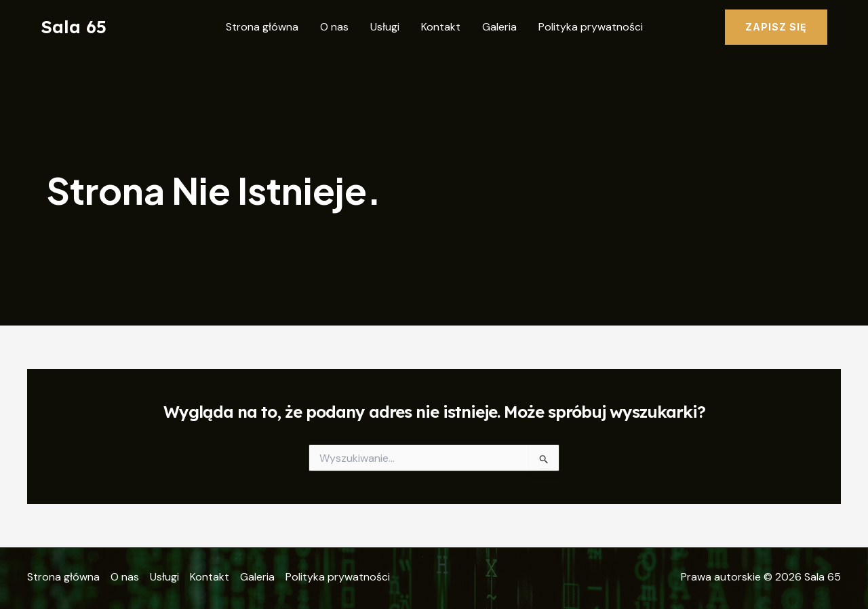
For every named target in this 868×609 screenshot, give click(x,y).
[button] (776, 27)
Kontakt (441, 27)
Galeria (499, 27)
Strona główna (262, 27)
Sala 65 (74, 27)
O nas (334, 27)
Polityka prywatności (591, 27)
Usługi (385, 27)
